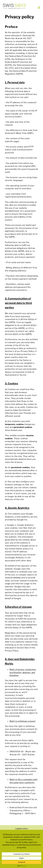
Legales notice (21, 829)
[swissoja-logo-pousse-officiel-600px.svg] (14, 4)
